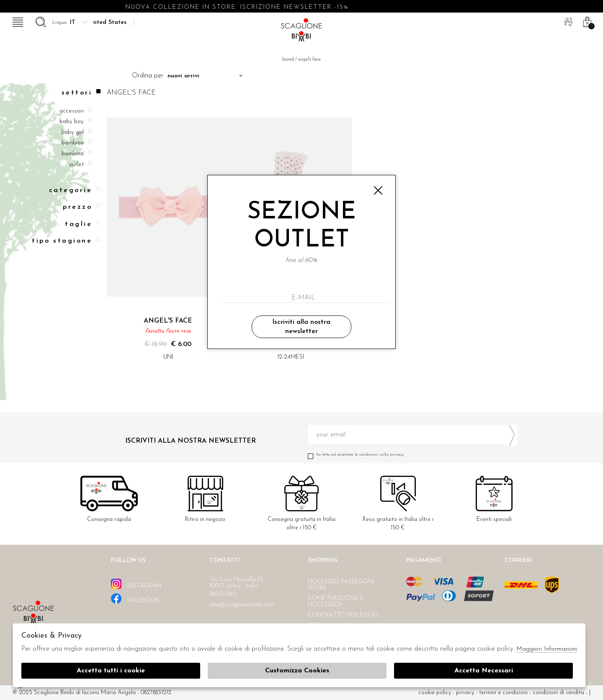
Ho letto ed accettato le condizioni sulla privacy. (412, 455)
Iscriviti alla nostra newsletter (301, 327)
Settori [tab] (81, 93)
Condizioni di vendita (558, 693)
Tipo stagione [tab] (66, 241)
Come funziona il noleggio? (336, 602)
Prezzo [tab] (82, 207)
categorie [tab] (75, 190)
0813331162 (223, 594)
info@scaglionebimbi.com (242, 605)
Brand (289, 60)
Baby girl (72, 132)
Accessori (72, 111)
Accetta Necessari (484, 671)
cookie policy (435, 693)
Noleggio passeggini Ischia (341, 585)
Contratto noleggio (343, 615)
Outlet (76, 165)
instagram (136, 584)
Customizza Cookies (297, 671)
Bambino (73, 154)
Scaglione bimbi (301, 32)
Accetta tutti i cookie (111, 671)
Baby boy (72, 122)
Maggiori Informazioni (547, 649)
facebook (135, 599)
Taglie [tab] (83, 224)
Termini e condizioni (503, 693)
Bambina (73, 143)
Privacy (465, 693)
